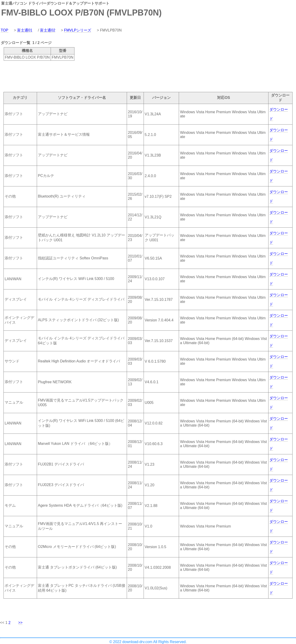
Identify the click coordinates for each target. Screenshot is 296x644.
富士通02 (48, 30)
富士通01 (25, 30)
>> (20, 623)
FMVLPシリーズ (78, 30)
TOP (5, 30)
